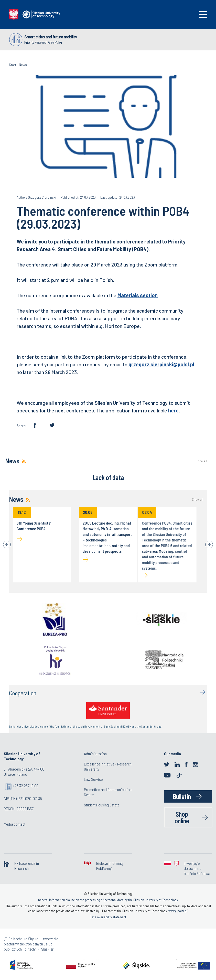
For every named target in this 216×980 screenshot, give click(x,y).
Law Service (93, 779)
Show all (201, 461)
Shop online (182, 817)
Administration (95, 754)
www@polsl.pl (178, 911)
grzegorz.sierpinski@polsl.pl (161, 364)
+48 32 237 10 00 (26, 786)
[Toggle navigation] (203, 14)
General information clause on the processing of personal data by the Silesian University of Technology (108, 900)
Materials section (138, 295)
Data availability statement (108, 917)
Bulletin (182, 796)
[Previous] (7, 545)
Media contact (15, 824)
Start (13, 65)
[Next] (209, 545)
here (173, 410)
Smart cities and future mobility (51, 37)
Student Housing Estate (102, 805)
